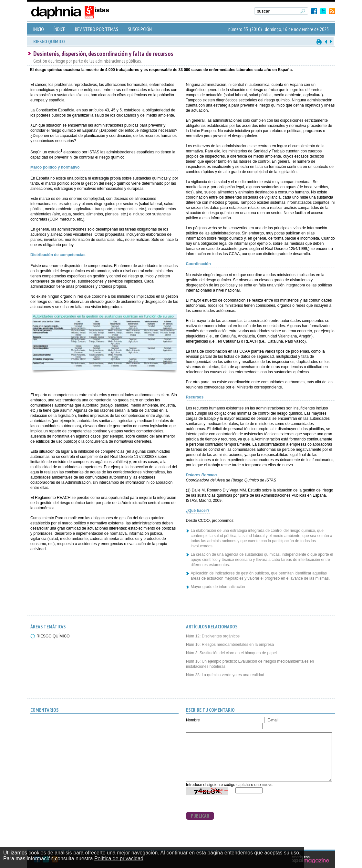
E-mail (273, 720)
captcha (243, 785)
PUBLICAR (200, 816)
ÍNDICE (59, 29)
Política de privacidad (119, 858)
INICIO (39, 29)
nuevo (267, 785)
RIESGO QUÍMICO (53, 636)
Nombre (193, 720)
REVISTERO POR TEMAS (97, 29)
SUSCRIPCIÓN (140, 29)
